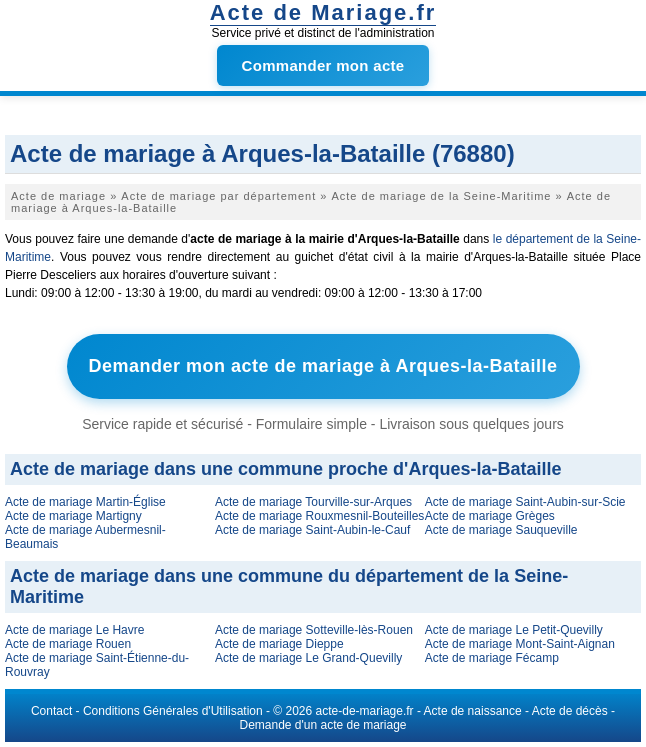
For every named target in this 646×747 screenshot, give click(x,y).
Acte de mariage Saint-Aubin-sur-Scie (525, 502)
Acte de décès (570, 711)
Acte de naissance (473, 711)
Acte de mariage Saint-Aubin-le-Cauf (312, 530)
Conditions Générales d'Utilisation (173, 711)
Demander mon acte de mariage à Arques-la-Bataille (323, 366)
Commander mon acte (323, 65)
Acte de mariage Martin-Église (85, 502)
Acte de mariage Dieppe (279, 644)
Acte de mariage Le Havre (74, 630)
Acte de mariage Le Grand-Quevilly (308, 658)
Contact (51, 711)
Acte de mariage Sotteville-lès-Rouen (314, 630)
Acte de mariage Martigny (73, 516)
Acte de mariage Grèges (490, 516)
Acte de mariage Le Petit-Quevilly (514, 630)
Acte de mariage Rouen (68, 644)
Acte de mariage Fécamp (492, 658)
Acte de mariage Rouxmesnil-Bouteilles (319, 516)
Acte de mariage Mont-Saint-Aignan (520, 644)
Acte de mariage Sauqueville (501, 530)
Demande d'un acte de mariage (322, 725)
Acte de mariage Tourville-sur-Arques (313, 502)
